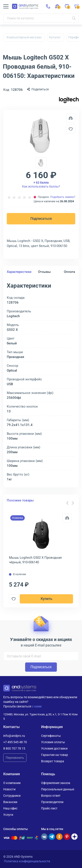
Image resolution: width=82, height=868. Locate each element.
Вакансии (10, 802)
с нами (37, 706)
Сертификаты (51, 736)
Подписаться (41, 219)
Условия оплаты (53, 742)
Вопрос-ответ (51, 796)
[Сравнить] (67, 518)
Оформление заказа (56, 783)
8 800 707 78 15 (14, 748)
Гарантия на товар (55, 755)
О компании (12, 783)
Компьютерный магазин (24, 37)
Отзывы (44, 272)
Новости (9, 789)
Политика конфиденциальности (27, 861)
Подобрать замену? (63, 197)
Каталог (55, 37)
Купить (46, 599)
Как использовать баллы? (41, 184)
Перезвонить (15, 758)
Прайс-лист (49, 808)
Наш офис (10, 808)
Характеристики (19, 272)
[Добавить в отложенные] (71, 129)
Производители (52, 802)
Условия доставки (54, 748)
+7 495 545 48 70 (15, 742)
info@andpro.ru (14, 736)
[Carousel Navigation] (70, 503)
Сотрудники (12, 796)
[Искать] (74, 18)
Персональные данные (58, 789)
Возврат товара (53, 761)
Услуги (8, 815)
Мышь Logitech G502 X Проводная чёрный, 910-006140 (35, 560)
